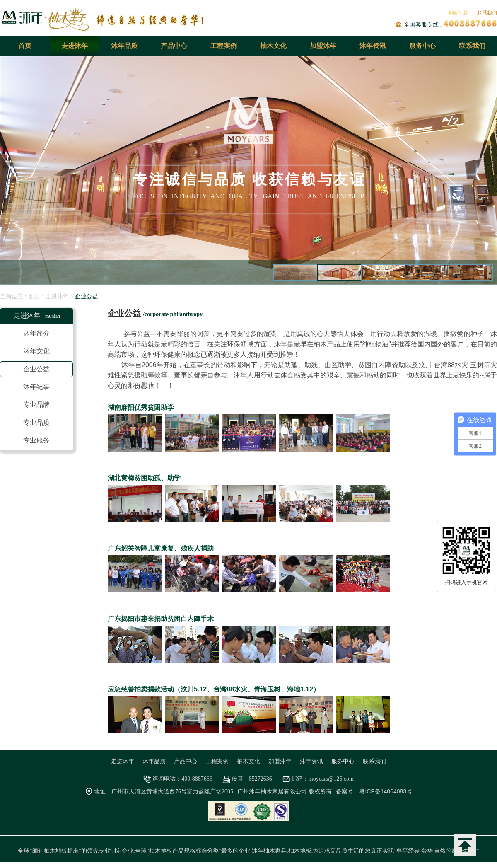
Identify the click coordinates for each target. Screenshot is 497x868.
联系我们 (487, 13)
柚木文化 (273, 46)
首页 (25, 46)
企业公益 (87, 296)
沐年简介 (36, 333)
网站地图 (459, 13)
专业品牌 (36, 405)
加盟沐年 (323, 46)
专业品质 (36, 422)
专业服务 (36, 440)
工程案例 (224, 46)
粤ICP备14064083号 (386, 791)
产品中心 (174, 46)
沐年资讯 (373, 46)
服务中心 (422, 46)
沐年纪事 (36, 387)
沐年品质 (124, 46)
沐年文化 (36, 351)
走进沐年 (75, 46)
